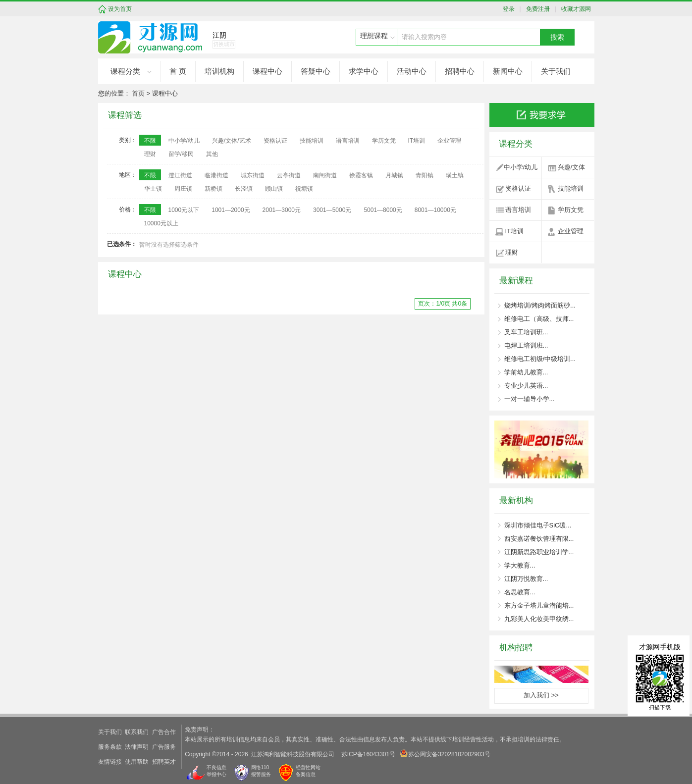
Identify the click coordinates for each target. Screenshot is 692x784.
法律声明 (137, 747)
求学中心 (364, 71)
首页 (138, 93)
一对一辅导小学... (530, 399)
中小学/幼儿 (521, 167)
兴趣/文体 (572, 167)
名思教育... (520, 592)
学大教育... (520, 565)
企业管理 (571, 231)
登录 (511, 9)
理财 (512, 252)
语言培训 (518, 210)
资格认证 (518, 188)
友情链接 (110, 762)
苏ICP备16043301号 (368, 754)
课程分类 (125, 71)
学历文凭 (571, 210)
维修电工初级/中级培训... (540, 359)
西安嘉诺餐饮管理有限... (539, 539)
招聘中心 (460, 71)
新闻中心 (508, 71)
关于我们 (556, 71)
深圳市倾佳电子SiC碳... (538, 525)
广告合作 (164, 732)
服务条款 (110, 747)
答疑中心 (316, 71)
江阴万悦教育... (526, 579)
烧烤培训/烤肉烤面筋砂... (540, 305)
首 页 (178, 71)
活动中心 (412, 71)
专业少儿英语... (526, 386)
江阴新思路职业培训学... (539, 552)
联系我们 (137, 732)
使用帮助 (137, 762)
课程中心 (267, 71)
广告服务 (164, 747)
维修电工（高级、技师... (539, 319)
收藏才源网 (574, 9)
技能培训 (571, 188)
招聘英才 (164, 762)
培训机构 (219, 71)
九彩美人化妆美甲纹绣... (539, 619)
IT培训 (515, 231)
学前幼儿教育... (526, 372)
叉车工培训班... (526, 332)
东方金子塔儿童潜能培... (539, 605)
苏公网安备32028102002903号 (445, 754)
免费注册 (536, 9)
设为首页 (120, 9)
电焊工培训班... (526, 345)
